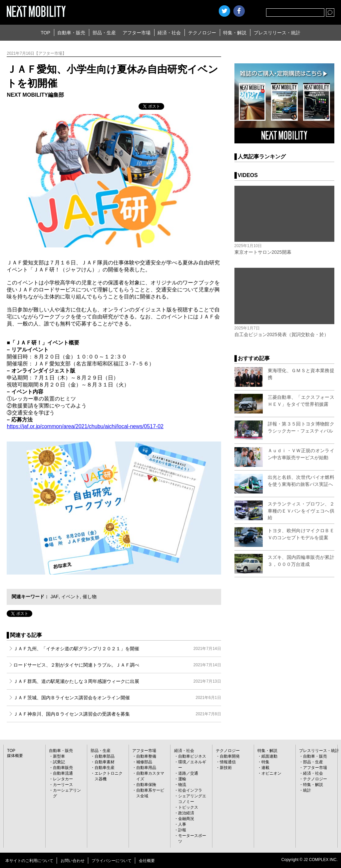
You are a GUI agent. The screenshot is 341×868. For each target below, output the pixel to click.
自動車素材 (105, 762)
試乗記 (59, 762)
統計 (307, 790)
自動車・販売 (71, 33)
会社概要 (147, 861)
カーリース (63, 785)
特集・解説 (235, 33)
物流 (182, 785)
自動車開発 (230, 756)
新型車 (59, 756)
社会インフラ (190, 790)
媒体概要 (15, 756)
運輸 (182, 779)
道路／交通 (188, 773)
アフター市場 (137, 33)
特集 (265, 762)
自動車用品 (146, 768)
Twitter (224, 11)
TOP (45, 33)
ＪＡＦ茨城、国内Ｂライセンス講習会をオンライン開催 (117, 698)
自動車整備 (146, 756)
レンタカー (63, 779)
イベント (70, 597)
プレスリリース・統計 (277, 33)
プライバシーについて (112, 861)
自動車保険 (146, 785)
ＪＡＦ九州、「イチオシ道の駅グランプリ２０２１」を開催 (117, 649)
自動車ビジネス (192, 756)
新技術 (226, 768)
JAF (54, 597)
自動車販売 (63, 768)
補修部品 (144, 762)
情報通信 (228, 762)
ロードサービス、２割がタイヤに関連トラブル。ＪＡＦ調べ (117, 665)
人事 (182, 824)
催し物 (89, 597)
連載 (265, 768)
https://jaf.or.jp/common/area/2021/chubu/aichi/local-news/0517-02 (85, 426)
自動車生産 (105, 768)
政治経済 (186, 813)
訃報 (182, 830)
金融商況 (186, 819)
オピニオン (271, 773)
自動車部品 (105, 756)
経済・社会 (169, 33)
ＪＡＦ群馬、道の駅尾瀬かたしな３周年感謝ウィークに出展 (117, 681)
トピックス (188, 807)
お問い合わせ (73, 861)
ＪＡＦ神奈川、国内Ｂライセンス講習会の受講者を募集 (117, 714)
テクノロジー (202, 33)
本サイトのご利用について (29, 861)
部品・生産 (104, 33)
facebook (239, 11)
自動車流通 (63, 773)
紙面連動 (269, 756)
